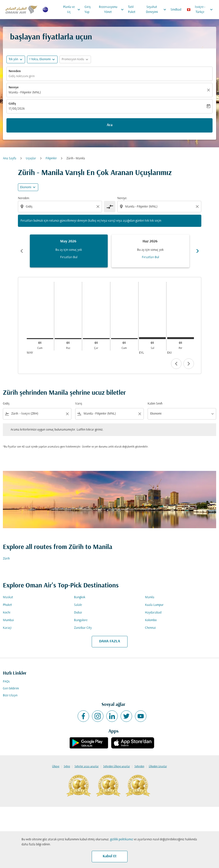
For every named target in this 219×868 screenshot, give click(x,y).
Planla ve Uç (73, 10)
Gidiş (12, 104)
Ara (110, 125)
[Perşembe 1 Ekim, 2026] (181, 338)
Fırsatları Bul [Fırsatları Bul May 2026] (69, 257)
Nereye (14, 88)
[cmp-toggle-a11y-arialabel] (110, 207)
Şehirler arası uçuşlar (87, 767)
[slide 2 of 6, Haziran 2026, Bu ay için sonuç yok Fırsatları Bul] (150, 251)
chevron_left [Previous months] (22, 251)
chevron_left (176, 364)
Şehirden (139, 767)
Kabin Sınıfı (155, 404)
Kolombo (151, 620)
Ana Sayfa (10, 158)
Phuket (7, 605)
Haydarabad (153, 613)
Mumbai (8, 620)
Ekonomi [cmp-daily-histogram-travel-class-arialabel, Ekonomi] (26, 187)
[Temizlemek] (209, 90)
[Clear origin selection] (99, 207)
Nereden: (24, 198)
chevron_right (189, 364)
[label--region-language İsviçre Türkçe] (200, 10)
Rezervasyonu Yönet (112, 10)
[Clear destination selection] (198, 207)
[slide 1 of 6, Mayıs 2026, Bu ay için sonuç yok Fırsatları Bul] (69, 251)
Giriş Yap (88, 10)
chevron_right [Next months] (198, 251)
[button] (42, 59)
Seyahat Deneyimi (157, 10)
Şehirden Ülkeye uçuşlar (117, 767)
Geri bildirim (11, 689)
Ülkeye (56, 767)
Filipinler (51, 158)
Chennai (150, 628)
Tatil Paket (132, 10)
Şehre (67, 767)
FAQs (6, 682)
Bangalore (81, 620)
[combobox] (60, 207)
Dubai (78, 613)
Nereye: (122, 198)
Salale (78, 605)
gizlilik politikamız (122, 839)
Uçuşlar (31, 158)
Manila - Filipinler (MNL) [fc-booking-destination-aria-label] (25, 93)
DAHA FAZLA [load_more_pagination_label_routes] (110, 641)
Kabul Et (110, 856)
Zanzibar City (83, 628)
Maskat (8, 597)
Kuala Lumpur (154, 605)
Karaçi (7, 628)
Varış (79, 404)
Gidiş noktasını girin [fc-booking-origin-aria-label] (22, 76)
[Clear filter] (67, 414)
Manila (150, 597)
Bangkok (80, 597)
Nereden (15, 71)
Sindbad (176, 10)
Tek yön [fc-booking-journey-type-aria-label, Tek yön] (13, 59)
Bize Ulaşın (10, 695)
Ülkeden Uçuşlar (158, 767)
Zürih (6, 559)
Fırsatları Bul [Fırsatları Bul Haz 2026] (150, 257)
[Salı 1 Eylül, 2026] (152, 338)
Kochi (7, 613)
